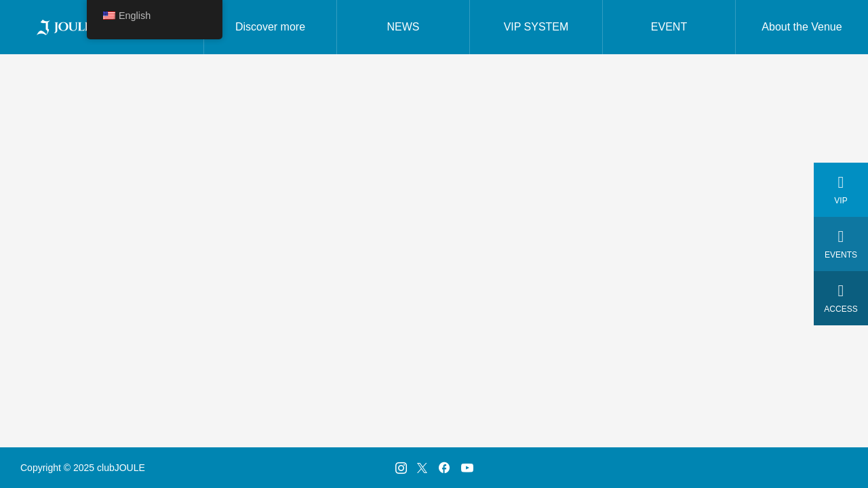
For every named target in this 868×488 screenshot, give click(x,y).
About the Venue (802, 27)
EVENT (669, 27)
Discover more (270, 27)
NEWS (403, 27)
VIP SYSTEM (536, 27)
